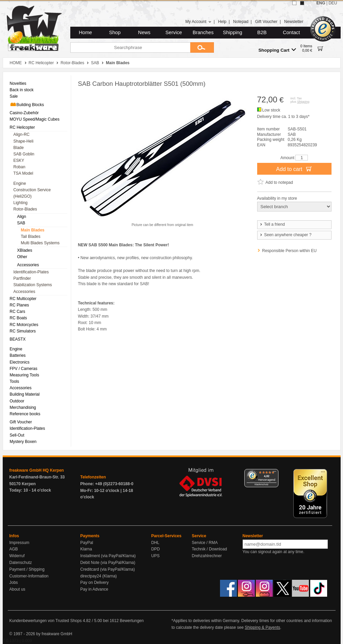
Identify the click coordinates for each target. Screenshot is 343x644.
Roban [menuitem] (19, 167)
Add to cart (294, 169)
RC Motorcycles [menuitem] (24, 325)
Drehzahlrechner (207, 556)
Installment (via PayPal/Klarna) (108, 556)
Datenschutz (21, 563)
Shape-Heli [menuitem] (23, 141)
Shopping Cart (277, 50)
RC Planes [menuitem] (19, 305)
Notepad (241, 22)
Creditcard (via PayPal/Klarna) (108, 569)
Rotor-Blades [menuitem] (25, 209)
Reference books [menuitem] (25, 414)
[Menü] (274, 473)
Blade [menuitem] (19, 148)
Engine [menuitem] (20, 183)
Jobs (14, 583)
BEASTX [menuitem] (18, 339)
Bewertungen (132, 621)
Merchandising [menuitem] (23, 407)
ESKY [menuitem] (19, 160)
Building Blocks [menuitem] (27, 104)
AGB (14, 549)
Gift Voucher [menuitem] (21, 422)
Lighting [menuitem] (21, 203)
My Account (198, 22)
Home (85, 32)
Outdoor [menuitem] (17, 401)
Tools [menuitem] (15, 381)
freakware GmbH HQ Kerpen (37, 470)
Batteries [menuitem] (18, 355)
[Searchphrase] (130, 47)
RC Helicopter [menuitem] (22, 127)
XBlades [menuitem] (25, 250)
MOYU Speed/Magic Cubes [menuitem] (35, 119)
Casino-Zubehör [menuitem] (24, 113)
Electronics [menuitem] (20, 362)
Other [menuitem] (22, 257)
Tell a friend (272, 224)
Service (174, 32)
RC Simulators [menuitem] (23, 331)
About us (17, 589)
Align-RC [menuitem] (22, 134)
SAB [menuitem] (21, 223)
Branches (203, 32)
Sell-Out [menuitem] (17, 435)
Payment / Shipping (27, 569)
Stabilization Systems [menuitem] (33, 285)
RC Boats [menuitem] (18, 318)
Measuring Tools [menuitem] (24, 375)
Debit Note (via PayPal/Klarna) (108, 563)
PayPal (87, 543)
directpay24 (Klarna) (99, 576)
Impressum (19, 543)
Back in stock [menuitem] (22, 90)
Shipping (233, 32)
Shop (115, 32)
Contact (291, 32)
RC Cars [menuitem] (18, 312)
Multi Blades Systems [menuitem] (40, 243)
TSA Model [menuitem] (23, 173)
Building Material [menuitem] (25, 394)
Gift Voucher (266, 22)
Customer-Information (29, 576)
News (144, 32)
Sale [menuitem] (14, 96)
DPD (156, 549)
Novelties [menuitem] (18, 83)
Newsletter (294, 22)
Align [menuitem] (22, 217)
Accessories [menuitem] (28, 265)
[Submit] (202, 47)
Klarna (86, 549)
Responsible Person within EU (289, 251)
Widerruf (17, 556)
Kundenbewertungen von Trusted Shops (46, 621)
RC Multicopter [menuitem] (23, 299)
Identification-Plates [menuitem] (31, 272)
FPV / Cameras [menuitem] (24, 369)
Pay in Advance (94, 589)
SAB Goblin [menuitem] (24, 154)
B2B (262, 32)
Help (222, 22)
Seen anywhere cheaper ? (285, 235)
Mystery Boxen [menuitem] (23, 442)
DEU (333, 3)
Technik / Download (210, 549)
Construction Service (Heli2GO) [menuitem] (32, 193)
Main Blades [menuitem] (33, 230)
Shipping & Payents (262, 627)
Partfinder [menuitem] (22, 278)
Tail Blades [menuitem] (31, 237)
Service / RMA (205, 543)
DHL (155, 543)
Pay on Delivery (95, 583)
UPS (156, 556)
